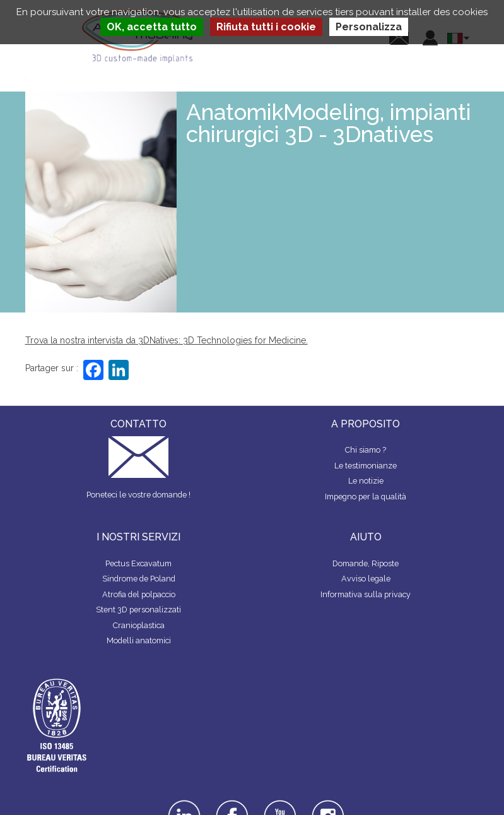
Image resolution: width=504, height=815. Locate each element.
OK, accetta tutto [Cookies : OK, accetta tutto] (152, 27)
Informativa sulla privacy (366, 594)
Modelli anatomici (139, 640)
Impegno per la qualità (366, 497)
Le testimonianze (366, 466)
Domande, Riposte (366, 563)
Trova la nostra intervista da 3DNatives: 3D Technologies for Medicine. (167, 340)
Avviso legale (366, 579)
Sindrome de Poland (139, 579)
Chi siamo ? (366, 450)
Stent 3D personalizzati (138, 610)
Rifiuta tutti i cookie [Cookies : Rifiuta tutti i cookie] (266, 27)
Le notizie (366, 481)
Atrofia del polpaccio (139, 594)
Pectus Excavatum (138, 563)
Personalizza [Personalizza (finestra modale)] (369, 27)
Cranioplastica (139, 625)
